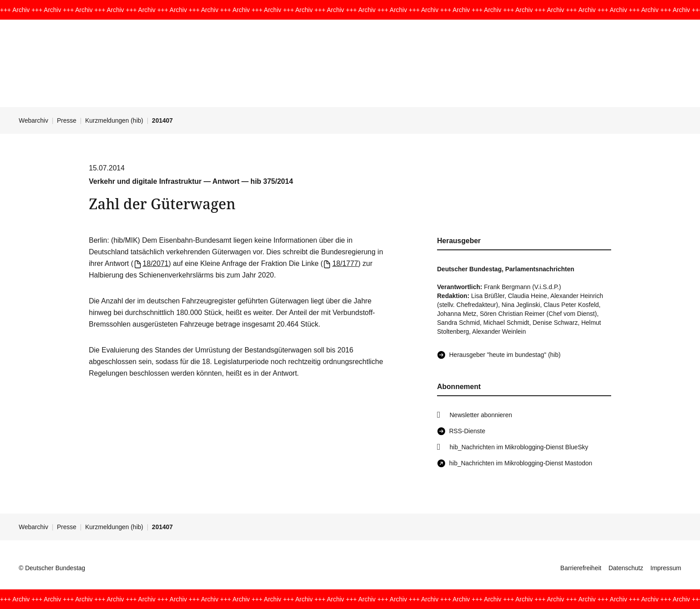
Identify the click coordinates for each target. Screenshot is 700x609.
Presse (67, 120)
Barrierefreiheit (581, 568)
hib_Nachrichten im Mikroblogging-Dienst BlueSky (519, 447)
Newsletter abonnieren (481, 415)
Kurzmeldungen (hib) (114, 120)
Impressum (666, 568)
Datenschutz (626, 568)
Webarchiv (33, 120)
